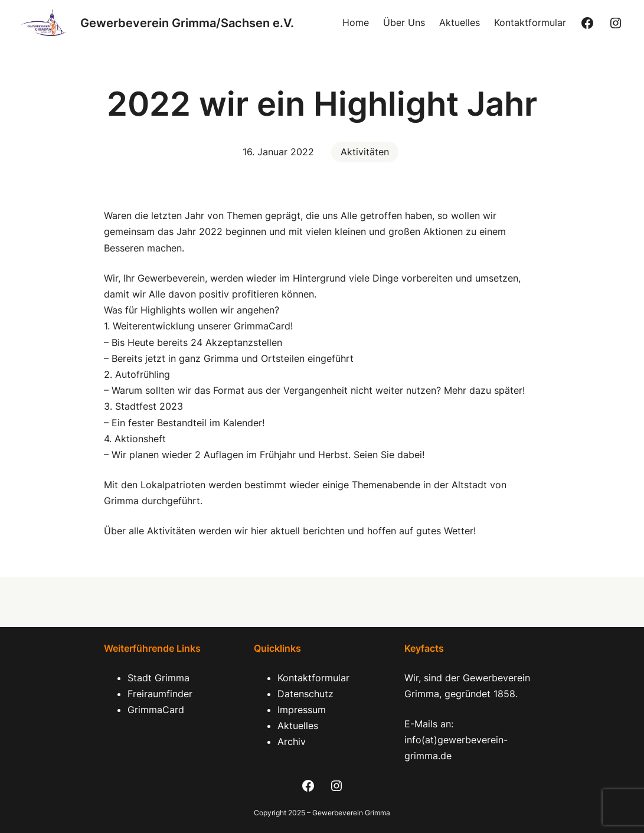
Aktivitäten (365, 152)
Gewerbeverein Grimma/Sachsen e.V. (187, 23)
